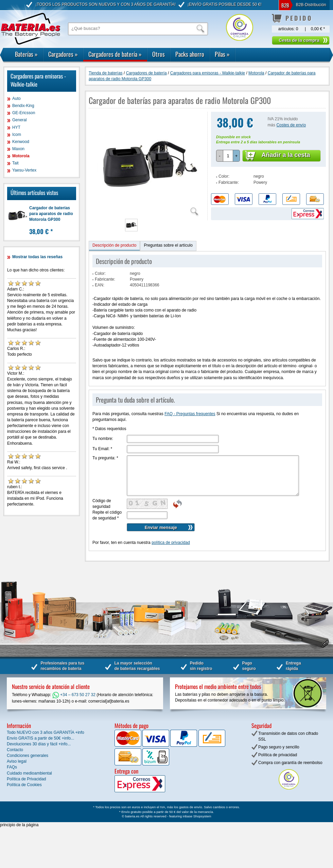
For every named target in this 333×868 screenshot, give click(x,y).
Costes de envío (291, 125)
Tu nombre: (103, 439)
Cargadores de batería (115, 54)
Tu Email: (102, 449)
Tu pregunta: (105, 458)
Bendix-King (23, 106)
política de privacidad (171, 543)
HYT (16, 127)
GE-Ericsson (24, 113)
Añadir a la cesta (286, 155)
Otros (159, 54)
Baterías (26, 54)
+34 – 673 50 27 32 (74, 695)
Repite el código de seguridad (107, 515)
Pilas (222, 54)
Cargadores (63, 54)
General (20, 120)
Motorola (21, 156)
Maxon (18, 149)
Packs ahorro (190, 54)
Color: (224, 176)
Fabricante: (229, 182)
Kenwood (21, 142)
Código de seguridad (102, 504)
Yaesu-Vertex (24, 170)
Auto (16, 99)
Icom (17, 135)
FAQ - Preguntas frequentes (190, 414)
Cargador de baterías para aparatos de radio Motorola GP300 (51, 214)
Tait (15, 163)
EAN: (100, 285)
